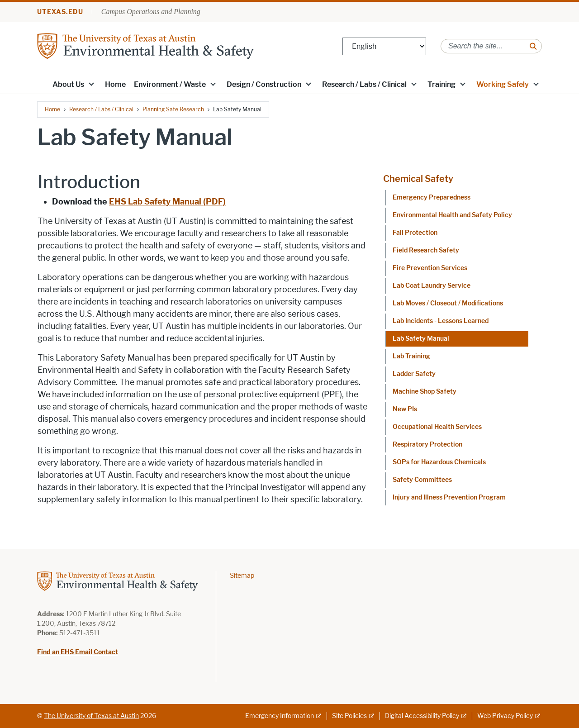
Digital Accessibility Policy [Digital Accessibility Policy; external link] (422, 716)
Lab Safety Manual (421, 339)
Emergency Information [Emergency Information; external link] (280, 716)
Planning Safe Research (173, 109)
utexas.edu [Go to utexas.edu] (60, 12)
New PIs (405, 409)
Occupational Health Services (437, 427)
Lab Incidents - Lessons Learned (441, 321)
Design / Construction (264, 84)
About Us (68, 84)
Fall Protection (415, 233)
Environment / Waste (170, 84)
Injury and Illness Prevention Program (449, 497)
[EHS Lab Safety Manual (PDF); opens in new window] (167, 202)
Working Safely (503, 84)
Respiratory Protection (427, 445)
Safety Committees (422, 480)
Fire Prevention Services (430, 268)
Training (441, 84)
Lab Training (411, 356)
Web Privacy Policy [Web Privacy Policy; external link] (505, 716)
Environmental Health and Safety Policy (452, 215)
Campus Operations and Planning (151, 12)
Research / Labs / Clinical (364, 84)
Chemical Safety (418, 179)
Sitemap (242, 576)
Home (115, 84)
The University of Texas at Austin (91, 716)
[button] (91, 84)
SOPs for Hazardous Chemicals (439, 462)
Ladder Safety (414, 374)
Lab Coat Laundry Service (432, 286)
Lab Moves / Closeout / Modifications (448, 303)
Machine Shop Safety (425, 392)
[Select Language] (384, 46)
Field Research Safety (426, 250)
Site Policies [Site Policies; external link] (349, 716)
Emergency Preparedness (432, 197)
